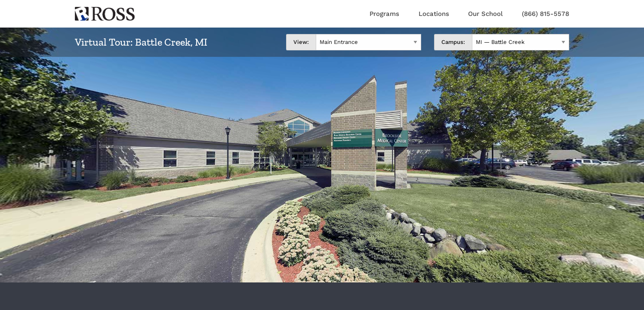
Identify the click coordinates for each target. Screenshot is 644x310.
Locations (434, 14)
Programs (384, 14)
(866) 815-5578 (545, 14)
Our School (485, 14)
